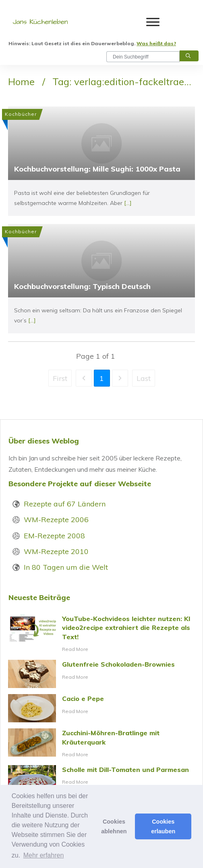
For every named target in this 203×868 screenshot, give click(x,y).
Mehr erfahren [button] (44, 855)
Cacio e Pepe (101, 708)
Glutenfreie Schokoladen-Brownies (101, 674)
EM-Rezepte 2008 (54, 536)
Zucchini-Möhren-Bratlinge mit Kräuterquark (101, 744)
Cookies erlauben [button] (163, 826)
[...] (128, 203)
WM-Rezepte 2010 (56, 551)
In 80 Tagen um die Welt (66, 567)
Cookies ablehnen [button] (114, 826)
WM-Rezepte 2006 (56, 520)
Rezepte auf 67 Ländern (65, 504)
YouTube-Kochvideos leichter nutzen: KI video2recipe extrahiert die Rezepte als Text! (101, 634)
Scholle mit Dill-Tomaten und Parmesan (101, 779)
